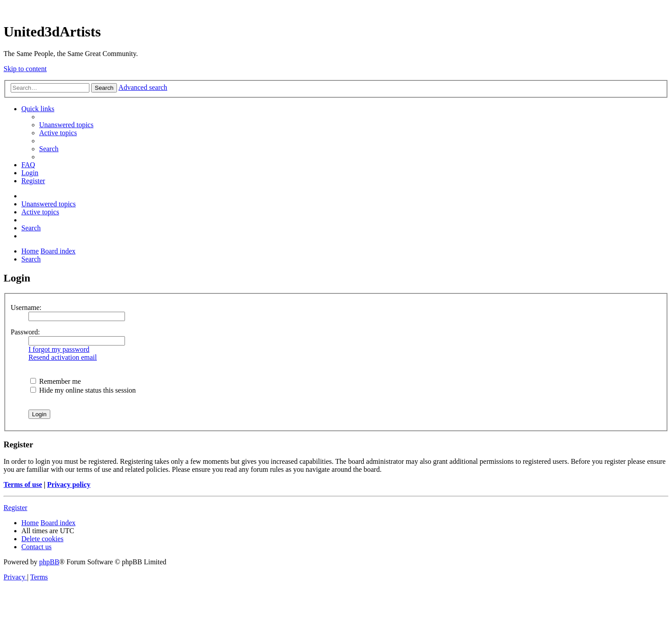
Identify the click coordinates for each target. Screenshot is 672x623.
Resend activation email (63, 357)
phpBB (49, 562)
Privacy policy (69, 484)
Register (15, 508)
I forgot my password (59, 349)
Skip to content (25, 69)
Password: (25, 332)
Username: (26, 307)
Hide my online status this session (83, 390)
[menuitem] (66, 125)
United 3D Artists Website (336, 9)
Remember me (56, 381)
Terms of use (23, 484)
